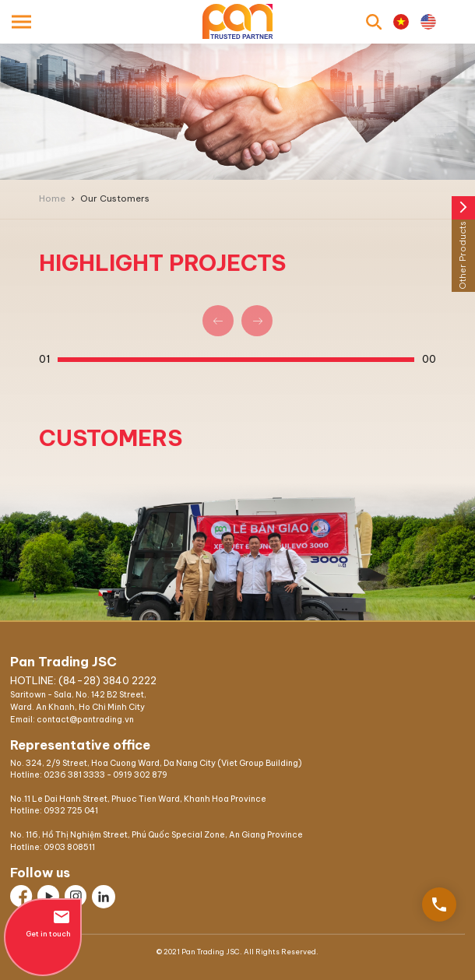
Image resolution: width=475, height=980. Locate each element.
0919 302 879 (140, 775)
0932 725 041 (71, 811)
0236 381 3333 (74, 775)
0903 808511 (69, 847)
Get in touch (43, 923)
